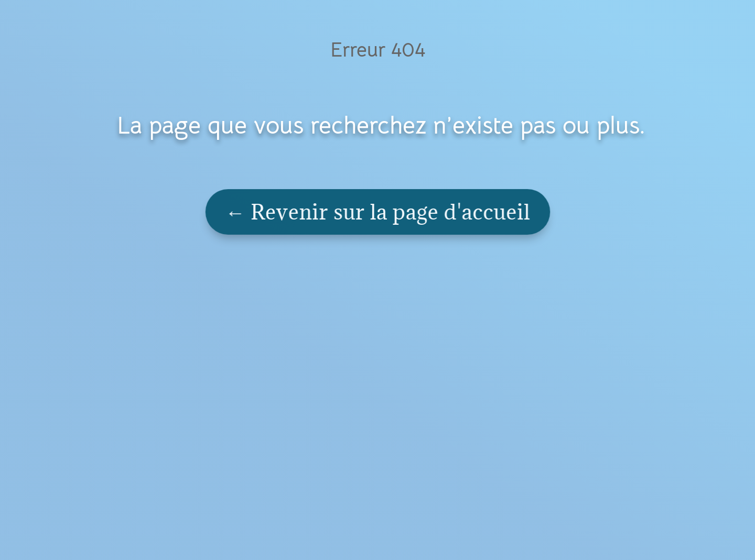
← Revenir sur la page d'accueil (378, 212)
